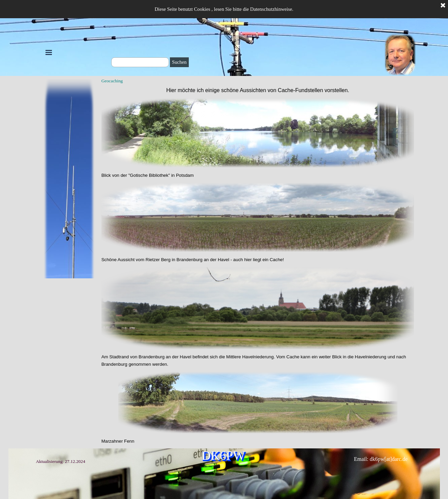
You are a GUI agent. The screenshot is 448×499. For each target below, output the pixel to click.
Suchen (179, 62)
